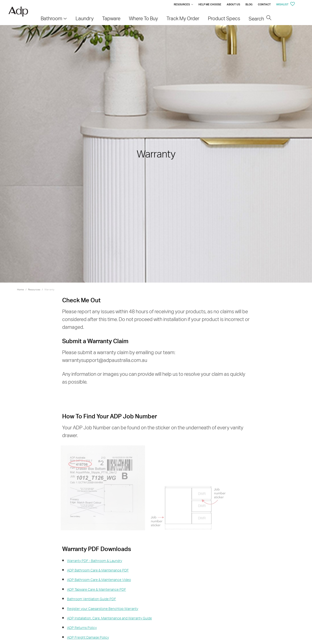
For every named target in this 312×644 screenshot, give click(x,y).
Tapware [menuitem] (111, 18)
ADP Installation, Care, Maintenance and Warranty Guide (109, 618)
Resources (182, 4)
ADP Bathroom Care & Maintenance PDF (98, 570)
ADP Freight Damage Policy (88, 637)
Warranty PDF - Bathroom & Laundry (95, 561)
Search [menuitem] (260, 19)
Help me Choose (210, 4)
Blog (249, 4)
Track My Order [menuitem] (183, 18)
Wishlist (286, 4)
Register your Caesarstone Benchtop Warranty (103, 609)
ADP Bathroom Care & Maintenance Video (99, 580)
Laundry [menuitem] (85, 18)
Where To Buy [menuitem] (143, 18)
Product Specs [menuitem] (224, 18)
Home (20, 289)
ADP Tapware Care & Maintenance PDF (97, 589)
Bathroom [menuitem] (51, 18)
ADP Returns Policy (82, 628)
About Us (233, 4)
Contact (264, 4)
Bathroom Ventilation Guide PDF (92, 599)
